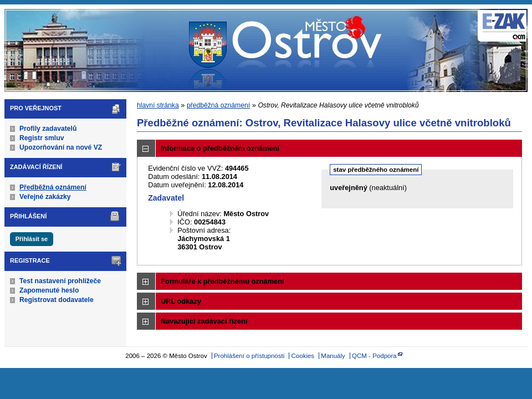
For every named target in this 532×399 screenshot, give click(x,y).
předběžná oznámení (218, 105)
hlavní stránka (158, 105)
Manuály (333, 356)
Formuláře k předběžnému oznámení (222, 281)
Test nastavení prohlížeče (60, 281)
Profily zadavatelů (48, 129)
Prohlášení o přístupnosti (249, 356)
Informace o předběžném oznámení (220, 148)
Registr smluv (42, 138)
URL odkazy (181, 301)
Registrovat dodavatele (57, 300)
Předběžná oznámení (53, 187)
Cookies (303, 356)
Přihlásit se (32, 239)
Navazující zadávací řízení (204, 321)
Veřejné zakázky (45, 197)
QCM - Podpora (374, 356)
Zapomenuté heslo (49, 290)
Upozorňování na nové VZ (61, 147)
